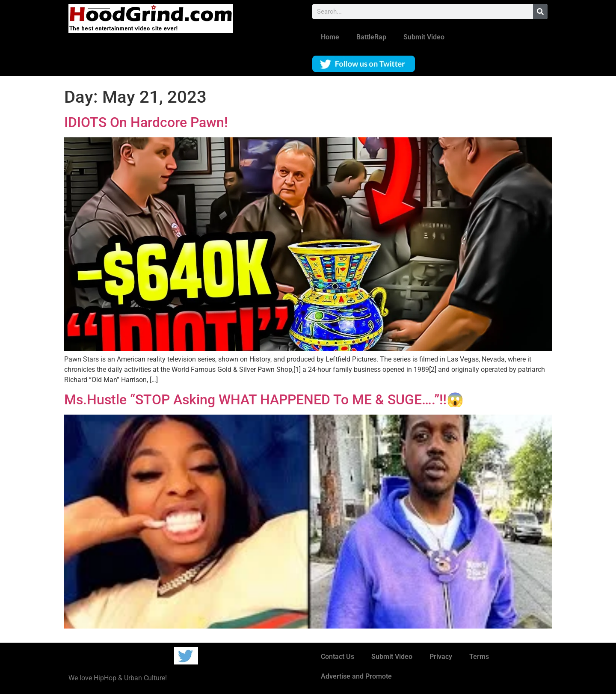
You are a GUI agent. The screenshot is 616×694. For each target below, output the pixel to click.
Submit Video (424, 37)
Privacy (441, 657)
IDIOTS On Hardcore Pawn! (146, 122)
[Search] (540, 12)
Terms (479, 657)
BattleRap (371, 37)
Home (330, 37)
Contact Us (338, 657)
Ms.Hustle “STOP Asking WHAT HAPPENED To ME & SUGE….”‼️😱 (264, 400)
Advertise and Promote (356, 676)
